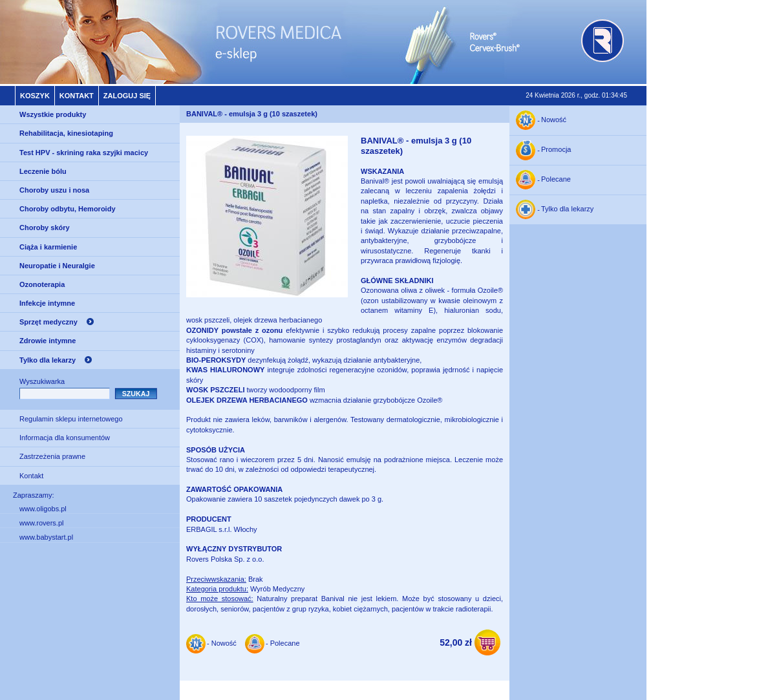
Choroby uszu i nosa (54, 190)
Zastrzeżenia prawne (52, 456)
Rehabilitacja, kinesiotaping (66, 133)
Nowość (554, 120)
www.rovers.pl (41, 523)
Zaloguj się (127, 96)
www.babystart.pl (46, 537)
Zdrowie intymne (48, 341)
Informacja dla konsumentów (65, 438)
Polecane (556, 180)
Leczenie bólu (43, 171)
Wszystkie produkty (53, 114)
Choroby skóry (45, 228)
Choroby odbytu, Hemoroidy (68, 209)
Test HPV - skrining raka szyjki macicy (84, 153)
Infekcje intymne (47, 303)
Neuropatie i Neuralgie (57, 266)
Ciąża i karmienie (48, 247)
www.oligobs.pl (43, 509)
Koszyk (35, 96)
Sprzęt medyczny (48, 322)
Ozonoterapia (42, 284)
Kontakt (77, 96)
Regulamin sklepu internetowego (71, 419)
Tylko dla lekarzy (48, 360)
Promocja (556, 150)
